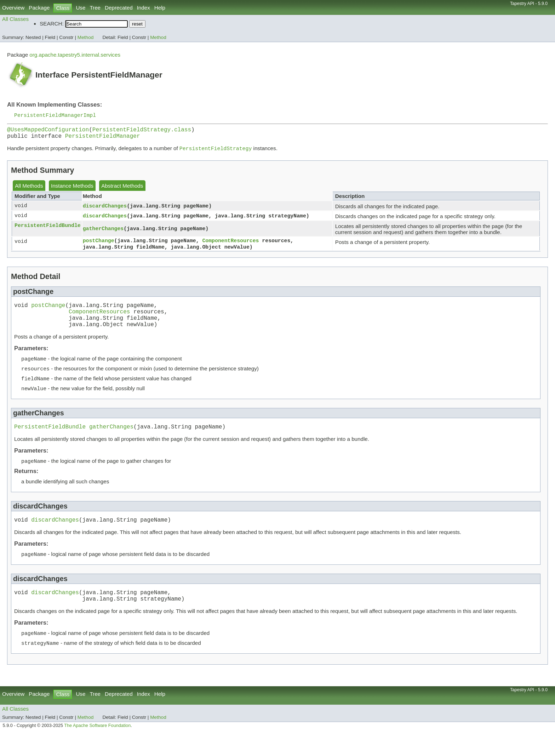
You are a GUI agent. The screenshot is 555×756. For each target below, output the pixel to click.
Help (160, 8)
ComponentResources (230, 245)
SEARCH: (52, 24)
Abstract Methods (122, 190)
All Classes (15, 19)
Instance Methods (72, 190)
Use (81, 8)
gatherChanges (103, 233)
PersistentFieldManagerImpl (55, 115)
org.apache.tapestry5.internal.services (75, 55)
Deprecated (119, 8)
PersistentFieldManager (103, 139)
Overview (13, 8)
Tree (95, 8)
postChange (99, 245)
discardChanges (105, 210)
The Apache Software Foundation (97, 748)
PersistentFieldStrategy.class (142, 131)
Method (86, 37)
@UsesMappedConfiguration (48, 131)
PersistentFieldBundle (48, 230)
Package (39, 8)
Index (144, 8)
